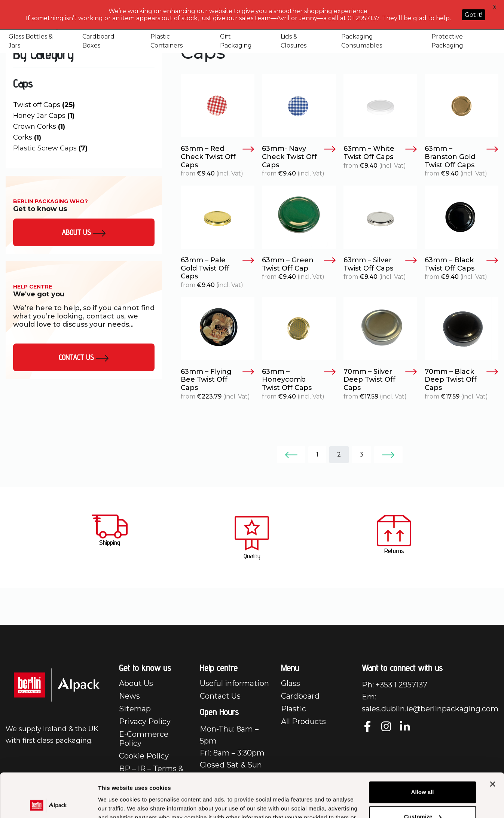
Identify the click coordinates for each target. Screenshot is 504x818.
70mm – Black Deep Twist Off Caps (462, 380)
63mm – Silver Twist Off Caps (380, 264)
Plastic (294, 709)
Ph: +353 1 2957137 (395, 685)
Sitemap (135, 709)
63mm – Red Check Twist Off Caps (218, 157)
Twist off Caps (44, 105)
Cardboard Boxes (98, 41)
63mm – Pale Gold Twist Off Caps (218, 268)
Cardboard (300, 696)
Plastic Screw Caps (50, 148)
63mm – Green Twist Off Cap (299, 264)
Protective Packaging (447, 41)
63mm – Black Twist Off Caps (462, 264)
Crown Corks (39, 126)
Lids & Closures (294, 41)
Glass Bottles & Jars (31, 41)
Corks (27, 137)
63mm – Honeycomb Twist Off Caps (299, 380)
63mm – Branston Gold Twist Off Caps (462, 157)
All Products (303, 721)
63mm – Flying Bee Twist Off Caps (218, 380)
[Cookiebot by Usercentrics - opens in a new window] (48, 803)
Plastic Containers (167, 41)
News (129, 696)
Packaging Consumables (362, 41)
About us (84, 232)
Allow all (423, 748)
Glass (291, 683)
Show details (115, 803)
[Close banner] (492, 740)
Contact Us (84, 357)
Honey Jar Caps (44, 116)
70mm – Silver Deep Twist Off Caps (380, 380)
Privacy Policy (145, 721)
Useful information (234, 683)
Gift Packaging (236, 41)
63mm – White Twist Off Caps (380, 153)
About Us (136, 683)
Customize (423, 773)
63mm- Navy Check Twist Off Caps (299, 157)
